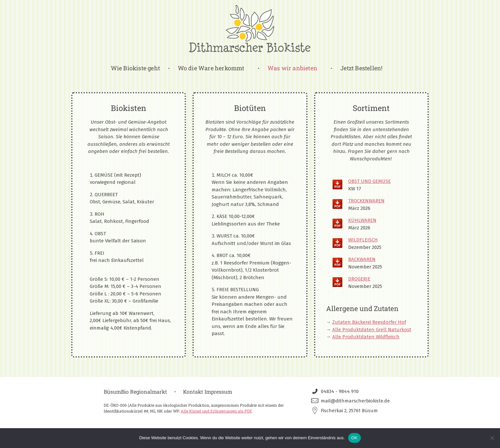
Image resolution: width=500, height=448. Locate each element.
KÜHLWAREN (362, 220)
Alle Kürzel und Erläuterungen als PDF (216, 411)
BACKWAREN (362, 259)
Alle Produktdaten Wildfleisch (366, 337)
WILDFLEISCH (363, 240)
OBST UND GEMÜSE (369, 181)
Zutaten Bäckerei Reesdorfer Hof (369, 322)
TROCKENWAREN (366, 201)
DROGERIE (359, 279)
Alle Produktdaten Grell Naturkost (372, 330)
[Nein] (492, 438)
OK (355, 438)
